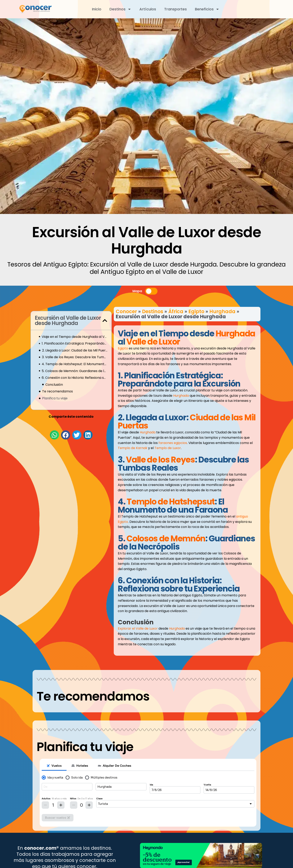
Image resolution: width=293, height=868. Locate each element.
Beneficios (207, 9)
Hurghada (222, 311)
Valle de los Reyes (160, 460)
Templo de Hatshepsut (171, 502)
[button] (105, 321)
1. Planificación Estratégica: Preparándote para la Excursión (75, 343)
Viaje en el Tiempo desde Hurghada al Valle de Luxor (75, 337)
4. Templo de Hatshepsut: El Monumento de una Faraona (75, 364)
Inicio (97, 9)
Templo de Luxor (168, 448)
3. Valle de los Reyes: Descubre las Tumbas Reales (75, 357)
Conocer (126, 311)
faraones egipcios (173, 443)
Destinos (120, 9)
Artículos (148, 9)
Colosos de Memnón (166, 539)
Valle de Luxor (153, 342)
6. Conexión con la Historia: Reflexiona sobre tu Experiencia (75, 378)
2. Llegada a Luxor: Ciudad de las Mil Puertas (75, 350)
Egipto (196, 311)
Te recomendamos (57, 391)
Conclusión (54, 385)
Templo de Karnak (133, 448)
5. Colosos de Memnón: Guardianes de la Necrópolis (75, 371)
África (176, 311)
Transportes (175, 9)
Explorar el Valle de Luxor (138, 628)
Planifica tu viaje (55, 398)
